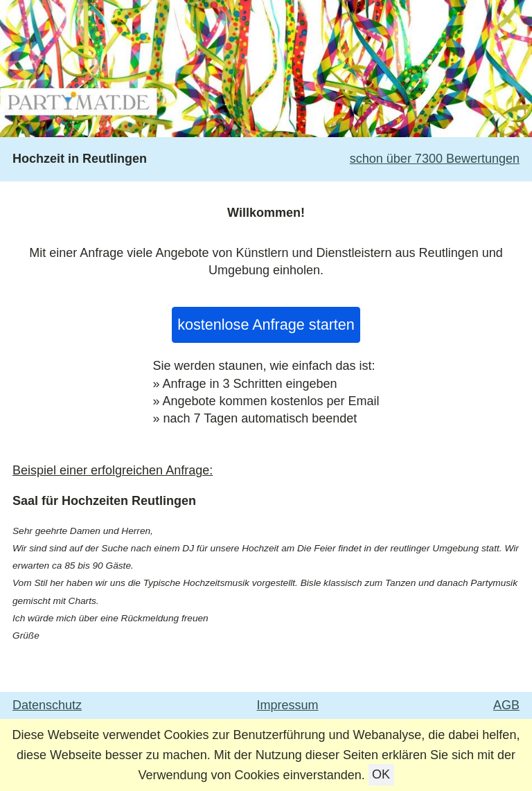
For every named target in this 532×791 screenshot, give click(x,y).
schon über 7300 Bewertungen (435, 159)
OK (381, 775)
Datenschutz (47, 705)
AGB (506, 705)
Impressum (288, 705)
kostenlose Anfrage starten (266, 325)
